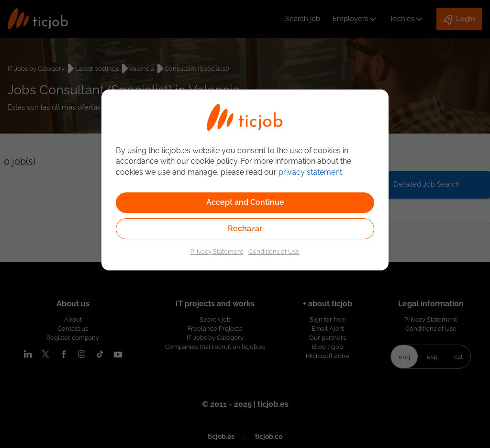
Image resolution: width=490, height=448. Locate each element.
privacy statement (310, 172)
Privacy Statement (217, 251)
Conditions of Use (274, 251)
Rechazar (245, 229)
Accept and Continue (245, 202)
